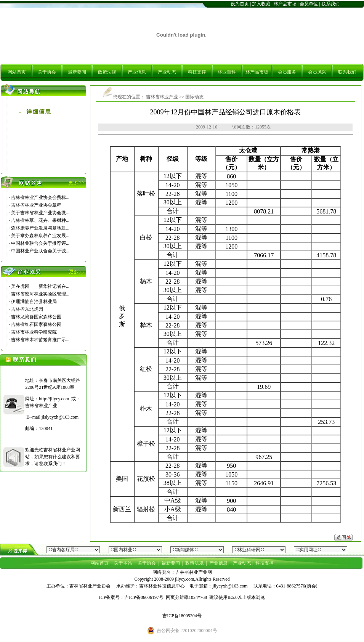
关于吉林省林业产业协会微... (40, 213)
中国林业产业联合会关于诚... (40, 251)
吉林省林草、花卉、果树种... (40, 220)
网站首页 (17, 72)
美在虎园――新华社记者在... (40, 286)
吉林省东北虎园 (27, 309)
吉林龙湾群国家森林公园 (36, 317)
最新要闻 (77, 72)
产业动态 (167, 72)
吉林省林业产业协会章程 (36, 205)
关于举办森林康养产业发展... (40, 236)
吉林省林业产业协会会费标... (40, 197)
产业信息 (137, 72)
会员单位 (309, 4)
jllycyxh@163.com (230, 586)
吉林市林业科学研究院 (34, 332)
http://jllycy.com (54, 399)
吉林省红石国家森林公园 (36, 324)
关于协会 (47, 72)
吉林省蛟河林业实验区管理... (40, 294)
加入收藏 (261, 4)
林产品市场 (285, 4)
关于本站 (123, 563)
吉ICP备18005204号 (182, 616)
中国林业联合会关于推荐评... (40, 243)
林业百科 (227, 72)
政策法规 (107, 72)
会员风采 (317, 72)
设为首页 (240, 4)
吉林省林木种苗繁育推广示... (40, 340)
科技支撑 (197, 72)
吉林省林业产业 (161, 97)
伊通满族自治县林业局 (34, 302)
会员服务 (287, 72)
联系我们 (330, 4)
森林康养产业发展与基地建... (40, 228)
